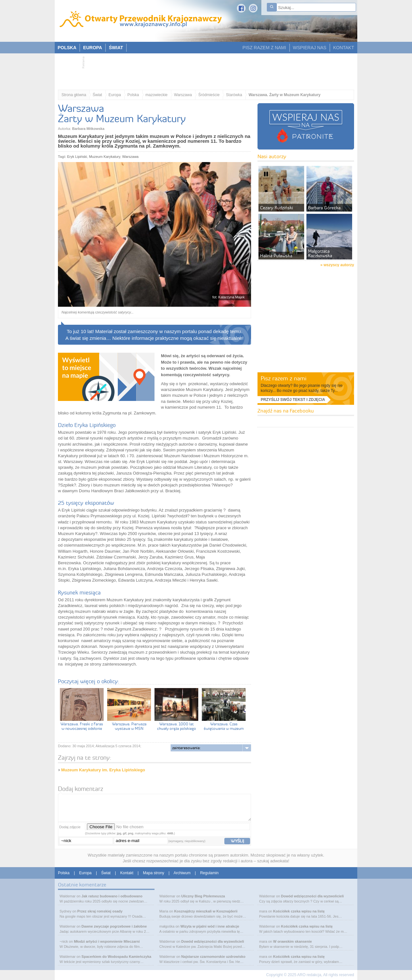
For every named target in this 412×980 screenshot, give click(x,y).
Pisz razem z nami (284, 378)
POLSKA (67, 48)
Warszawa (183, 95)
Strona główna (74, 95)
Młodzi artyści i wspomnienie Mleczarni (107, 941)
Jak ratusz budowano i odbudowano (112, 896)
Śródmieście (209, 95)
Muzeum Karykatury (104, 157)
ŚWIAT (116, 48)
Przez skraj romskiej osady (100, 911)
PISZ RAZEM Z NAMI (264, 48)
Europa (115, 95)
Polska (133, 95)
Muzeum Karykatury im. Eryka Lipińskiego (103, 770)
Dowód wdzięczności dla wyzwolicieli (213, 941)
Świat (97, 95)
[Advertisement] (203, 69)
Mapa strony (154, 873)
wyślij (237, 841)
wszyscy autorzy (339, 265)
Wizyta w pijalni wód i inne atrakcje (210, 926)
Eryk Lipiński (77, 157)
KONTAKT (344, 48)
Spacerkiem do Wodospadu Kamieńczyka (116, 957)
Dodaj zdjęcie (70, 827)
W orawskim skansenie (292, 941)
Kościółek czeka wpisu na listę (299, 911)
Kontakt (127, 873)
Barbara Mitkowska (88, 129)
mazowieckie (157, 95)
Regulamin (209, 873)
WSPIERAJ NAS (310, 48)
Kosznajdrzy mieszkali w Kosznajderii (206, 911)
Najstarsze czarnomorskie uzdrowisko (213, 957)
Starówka (234, 95)
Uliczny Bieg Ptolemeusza (203, 896)
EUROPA (93, 48)
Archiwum (182, 873)
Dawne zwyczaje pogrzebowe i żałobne (114, 926)
